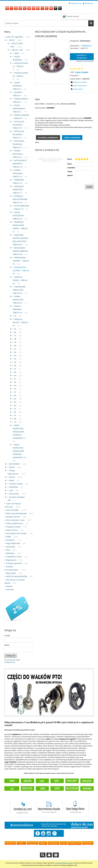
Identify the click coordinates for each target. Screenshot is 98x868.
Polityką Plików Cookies (64, 863)
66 (15, 412)
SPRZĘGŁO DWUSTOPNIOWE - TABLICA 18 (21, 199)
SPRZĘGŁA (10, 553)
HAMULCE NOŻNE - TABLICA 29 (20, 280)
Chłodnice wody (16, 484)
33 (15, 316)
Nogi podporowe (13, 543)
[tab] (48, 137)
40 (15, 346)
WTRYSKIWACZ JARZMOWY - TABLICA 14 (20, 164)
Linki (11, 490)
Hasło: (7, 645)
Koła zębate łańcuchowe (16, 533)
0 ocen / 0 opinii (82, 72)
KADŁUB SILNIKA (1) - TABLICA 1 (20, 66)
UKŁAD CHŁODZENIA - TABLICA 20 (19, 215)
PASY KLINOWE (12, 510)
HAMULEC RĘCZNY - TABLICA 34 (20, 322)
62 (15, 399)
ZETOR (12, 477)
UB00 (16, 53)
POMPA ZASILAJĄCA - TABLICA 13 (18, 154)
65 (15, 409)
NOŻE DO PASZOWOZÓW (17, 576)
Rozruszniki (14, 494)
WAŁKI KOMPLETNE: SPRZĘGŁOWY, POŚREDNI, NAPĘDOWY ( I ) (19, 432)
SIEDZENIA (14, 487)
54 (15, 385)
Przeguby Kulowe (13, 527)
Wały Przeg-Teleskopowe (16, 513)
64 (15, 405)
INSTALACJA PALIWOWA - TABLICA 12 (18, 144)
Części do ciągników (14, 37)
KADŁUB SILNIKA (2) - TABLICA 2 (20, 76)
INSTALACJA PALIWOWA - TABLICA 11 (18, 134)
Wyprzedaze (11, 573)
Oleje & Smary (12, 530)
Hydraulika (10, 547)
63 (15, 402)
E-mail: (7, 635)
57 (15, 392)
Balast (12, 480)
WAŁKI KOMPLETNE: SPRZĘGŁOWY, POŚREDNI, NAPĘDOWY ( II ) (19, 451)
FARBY (9, 537)
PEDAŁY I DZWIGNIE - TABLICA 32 (18, 309)
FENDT (12, 467)
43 (15, 355)
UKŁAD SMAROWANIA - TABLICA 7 (19, 108)
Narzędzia (10, 540)
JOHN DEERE (14, 464)
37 (15, 336)
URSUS (12, 40)
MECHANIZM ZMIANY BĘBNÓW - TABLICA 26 (21, 251)
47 (15, 369)
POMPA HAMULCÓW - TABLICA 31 (18, 300)
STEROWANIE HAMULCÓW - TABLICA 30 (19, 290)
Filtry (8, 550)
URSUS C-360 (17, 50)
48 (15, 372)
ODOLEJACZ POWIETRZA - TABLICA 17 (18, 190)
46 (15, 365)
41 (15, 349)
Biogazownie (11, 560)
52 (15, 382)
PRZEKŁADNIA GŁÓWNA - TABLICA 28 (21, 270)
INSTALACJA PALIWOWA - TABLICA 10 (18, 125)
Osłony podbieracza (14, 523)
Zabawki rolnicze (13, 517)
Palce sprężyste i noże (15, 520)
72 (15, 422)
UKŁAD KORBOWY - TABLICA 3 (18, 86)
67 (15, 415)
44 (15, 359)
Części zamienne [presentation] (72, 137)
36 (15, 332)
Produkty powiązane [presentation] (48, 137)
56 (15, 389)
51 (15, 379)
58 (15, 395)
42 (15, 352)
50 (15, 375)
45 (15, 362)
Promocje (10, 589)
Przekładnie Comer (14, 557)
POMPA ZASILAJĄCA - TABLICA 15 (18, 173)
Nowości (9, 586)
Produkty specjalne (14, 563)
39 (15, 342)
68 (15, 419)
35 (15, 329)
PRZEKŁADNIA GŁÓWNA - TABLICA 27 (21, 261)
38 (15, 339)
